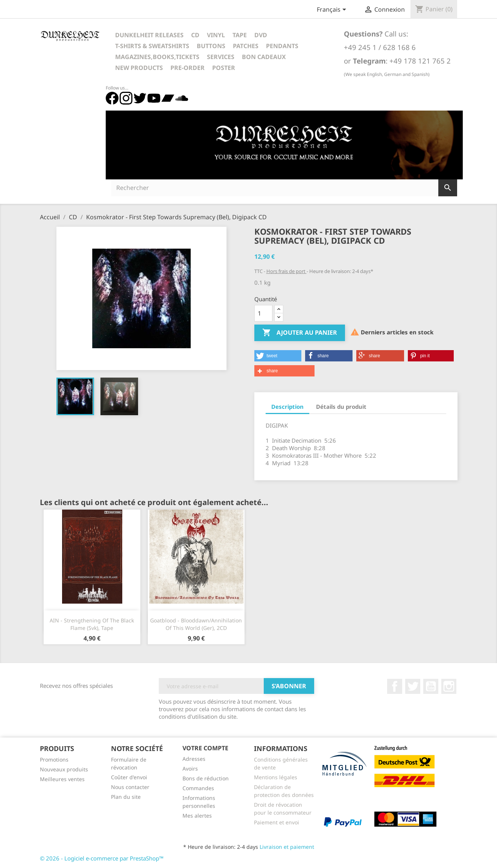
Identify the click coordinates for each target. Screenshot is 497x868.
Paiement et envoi (277, 822)
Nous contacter (130, 787)
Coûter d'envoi (129, 777)
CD (195, 35)
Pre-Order (188, 68)
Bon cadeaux (264, 57)
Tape (240, 35)
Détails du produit (341, 407)
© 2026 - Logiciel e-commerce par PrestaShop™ (102, 858)
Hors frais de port (286, 271)
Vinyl (216, 35)
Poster (224, 68)
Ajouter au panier (300, 333)
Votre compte (205, 748)
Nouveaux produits (64, 769)
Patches (246, 46)
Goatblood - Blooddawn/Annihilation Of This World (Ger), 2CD (196, 624)
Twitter (413, 686)
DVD (261, 35)
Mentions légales (276, 777)
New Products (139, 68)
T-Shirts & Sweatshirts (152, 46)
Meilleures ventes (62, 779)
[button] (278, 356)
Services (221, 57)
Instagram (449, 686)
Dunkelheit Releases (149, 35)
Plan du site (126, 797)
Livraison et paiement (287, 847)
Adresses (194, 759)
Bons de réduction (206, 778)
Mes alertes (197, 816)
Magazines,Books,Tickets (157, 57)
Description (287, 407)
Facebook (395, 686)
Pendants (282, 46)
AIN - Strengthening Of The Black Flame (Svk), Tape (92, 624)
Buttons (211, 46)
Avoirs (190, 769)
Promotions (54, 759)
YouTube (431, 686)
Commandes (198, 788)
